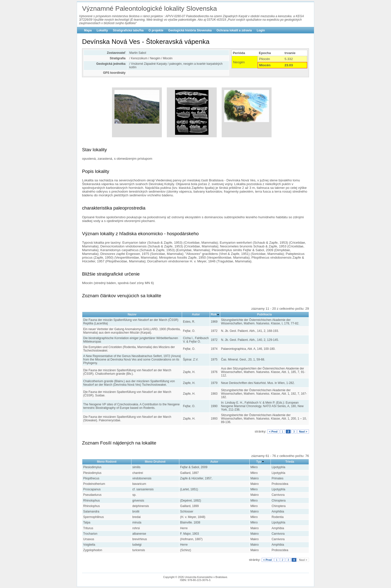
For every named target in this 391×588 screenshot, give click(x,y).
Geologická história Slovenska (190, 30)
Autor (196, 314)
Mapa (88, 30)
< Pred (273, 432)
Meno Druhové (155, 462)
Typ (259, 462)
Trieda (290, 462)
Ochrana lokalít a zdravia (234, 30)
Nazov (132, 314)
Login (261, 30)
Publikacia (264, 314)
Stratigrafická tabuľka (128, 30)
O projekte (156, 30)
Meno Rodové (107, 462)
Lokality (102, 30)
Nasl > (303, 432)
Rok (214, 314)
